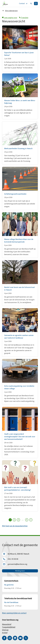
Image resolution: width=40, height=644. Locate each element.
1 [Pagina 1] (10, 520)
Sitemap (5, 630)
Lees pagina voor (10, 18)
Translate (24, 18)
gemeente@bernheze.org (17, 564)
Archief (5, 633)
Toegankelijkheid (9, 627)
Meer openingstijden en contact (14, 613)
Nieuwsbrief (7, 624)
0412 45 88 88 (13, 559)
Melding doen (20, 571)
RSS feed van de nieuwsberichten (15, 526)
